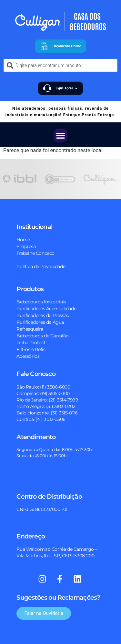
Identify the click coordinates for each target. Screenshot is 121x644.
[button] (61, 136)
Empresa (26, 246)
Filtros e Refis (31, 349)
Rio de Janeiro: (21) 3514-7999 (47, 400)
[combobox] (60, 65)
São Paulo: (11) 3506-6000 (43, 387)
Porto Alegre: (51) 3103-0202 (46, 406)
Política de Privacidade (41, 266)
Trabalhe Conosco (35, 253)
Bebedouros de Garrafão (42, 336)
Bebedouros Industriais (41, 302)
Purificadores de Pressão (43, 315)
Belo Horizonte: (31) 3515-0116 (47, 413)
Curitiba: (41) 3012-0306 (41, 419)
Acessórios (28, 356)
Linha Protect (31, 343)
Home (23, 240)
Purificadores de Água (40, 322)
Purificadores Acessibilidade (46, 309)
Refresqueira (30, 329)
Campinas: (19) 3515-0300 (43, 393)
